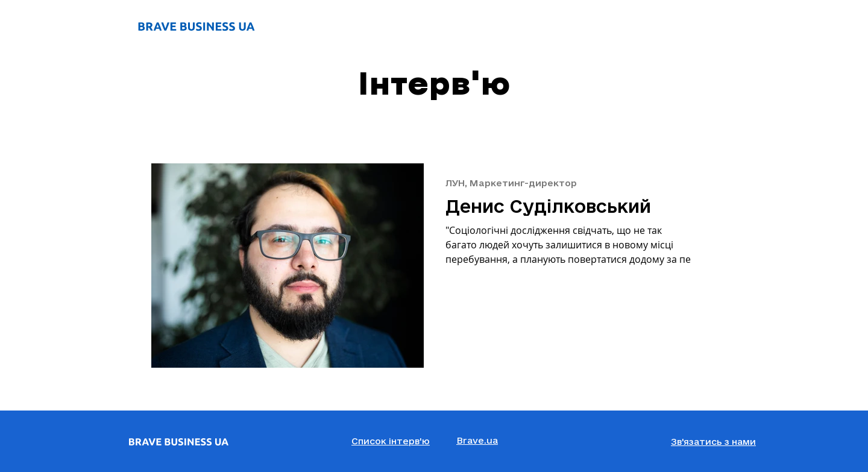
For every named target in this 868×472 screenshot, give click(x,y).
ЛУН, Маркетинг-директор (511, 183)
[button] (713, 442)
